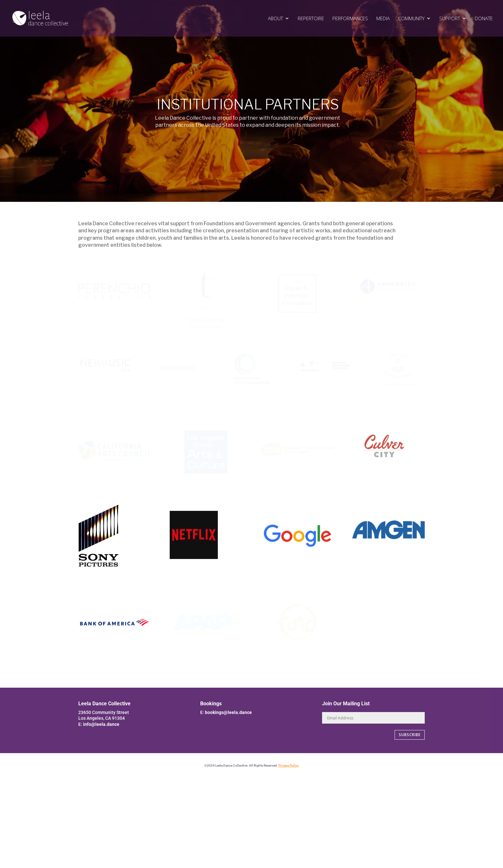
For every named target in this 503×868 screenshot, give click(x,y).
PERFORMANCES (350, 19)
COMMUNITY (411, 19)
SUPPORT (450, 19)
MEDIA (383, 19)
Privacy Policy (289, 765)
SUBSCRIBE (410, 735)
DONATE (484, 19)
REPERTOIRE (311, 19)
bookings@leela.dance (228, 712)
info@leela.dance (101, 724)
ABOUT (275, 19)
